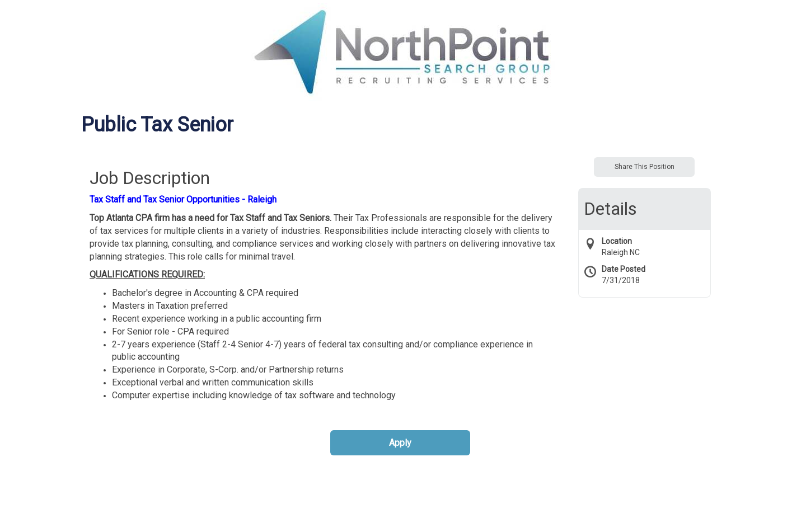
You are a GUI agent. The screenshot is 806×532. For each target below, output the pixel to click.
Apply (400, 443)
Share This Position (645, 167)
